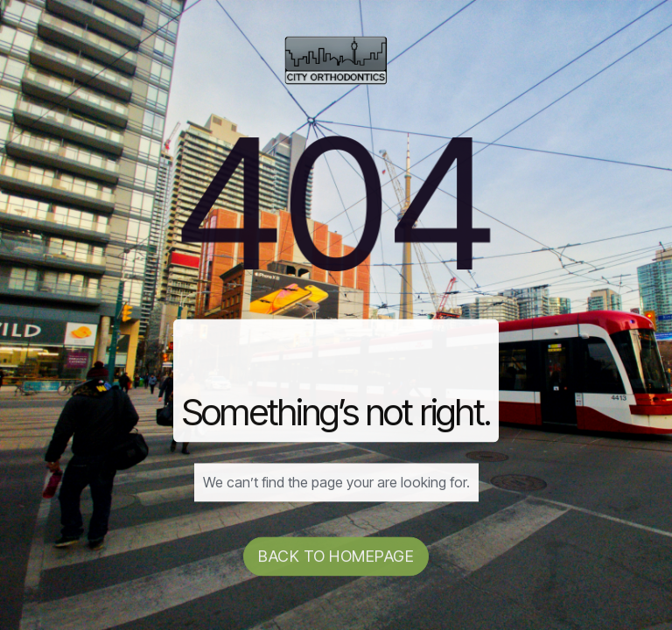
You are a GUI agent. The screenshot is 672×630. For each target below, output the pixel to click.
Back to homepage (336, 558)
